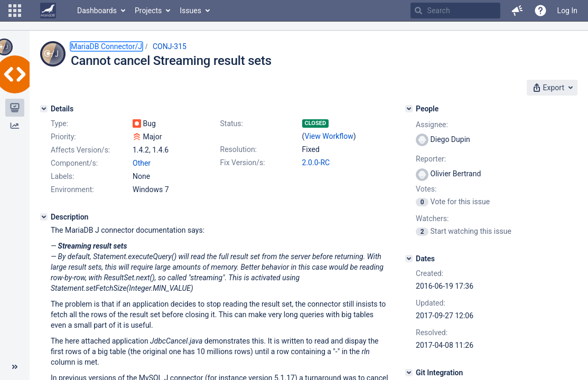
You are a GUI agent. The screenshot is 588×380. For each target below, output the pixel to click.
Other (142, 163)
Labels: (62, 176)
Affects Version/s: (80, 150)
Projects (148, 11)
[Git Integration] (409, 373)
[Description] (44, 217)
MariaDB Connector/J (106, 46)
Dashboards (97, 11)
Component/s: (74, 163)
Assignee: (432, 125)
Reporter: (431, 159)
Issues (190, 11)
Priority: (63, 137)
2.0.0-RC (316, 163)
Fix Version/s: (243, 163)
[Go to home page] (48, 11)
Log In (567, 11)
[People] (409, 109)
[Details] (44, 109)
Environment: (72, 189)
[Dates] (409, 259)
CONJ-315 (170, 46)
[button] (15, 11)
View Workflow (329, 136)
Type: (59, 123)
